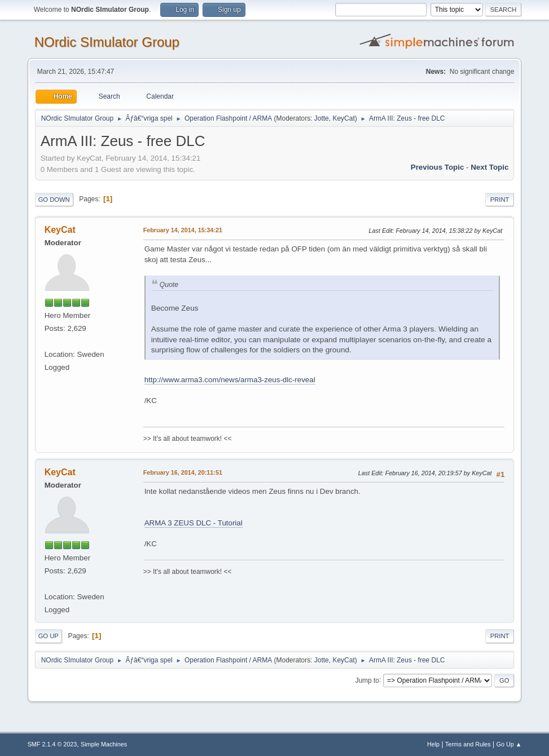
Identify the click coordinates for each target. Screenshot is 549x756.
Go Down (54, 200)
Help (433, 744)
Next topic (489, 167)
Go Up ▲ (509, 744)
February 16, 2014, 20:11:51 (183, 472)
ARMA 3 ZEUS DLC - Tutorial (194, 523)
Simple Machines (104, 744)
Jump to (367, 680)
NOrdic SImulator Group (107, 42)
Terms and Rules (468, 744)
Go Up (49, 636)
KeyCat (343, 118)
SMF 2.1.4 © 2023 (52, 744)
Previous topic (438, 167)
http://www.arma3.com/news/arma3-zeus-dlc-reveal (230, 380)
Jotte (322, 118)
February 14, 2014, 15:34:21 (183, 230)
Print (500, 200)
